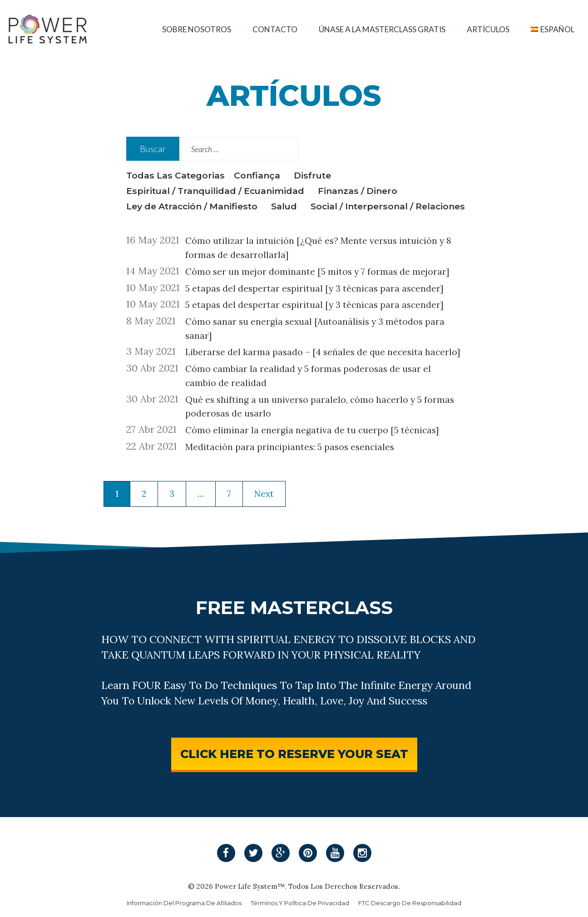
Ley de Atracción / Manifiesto (192, 206)
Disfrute (312, 175)
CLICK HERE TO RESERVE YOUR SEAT (294, 754)
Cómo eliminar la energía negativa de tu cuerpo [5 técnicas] (312, 430)
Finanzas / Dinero (358, 191)
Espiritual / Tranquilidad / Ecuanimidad (215, 191)
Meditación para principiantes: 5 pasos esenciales (290, 447)
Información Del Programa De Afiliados (184, 903)
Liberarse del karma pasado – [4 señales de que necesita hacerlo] (323, 352)
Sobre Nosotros (197, 29)
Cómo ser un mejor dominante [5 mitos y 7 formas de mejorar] (317, 272)
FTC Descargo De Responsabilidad (410, 903)
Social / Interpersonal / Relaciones (388, 206)
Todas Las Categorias (175, 175)
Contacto (275, 29)
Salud (284, 206)
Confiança (257, 175)
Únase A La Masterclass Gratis (382, 29)
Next (264, 494)
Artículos (488, 29)
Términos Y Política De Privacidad (300, 903)
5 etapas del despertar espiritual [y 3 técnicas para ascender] (314, 288)
